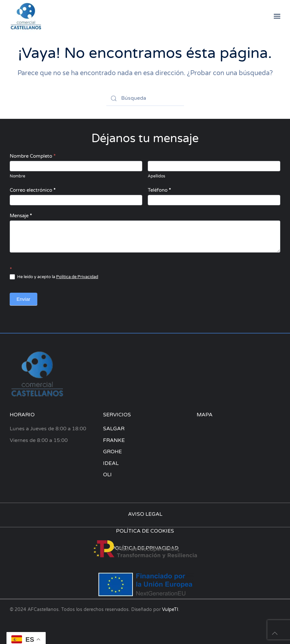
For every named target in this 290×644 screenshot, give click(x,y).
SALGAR (114, 429)
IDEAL (111, 463)
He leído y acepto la (54, 277)
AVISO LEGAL (145, 514)
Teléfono (159, 190)
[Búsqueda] (145, 98)
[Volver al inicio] (26, 16)
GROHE (112, 452)
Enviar (23, 299)
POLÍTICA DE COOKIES (145, 531)
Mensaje (21, 216)
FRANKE (114, 440)
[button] (277, 16)
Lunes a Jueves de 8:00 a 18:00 (48, 429)
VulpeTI (170, 610)
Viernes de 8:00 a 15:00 (39, 440)
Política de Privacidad (77, 277)
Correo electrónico (33, 190)
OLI (107, 475)
